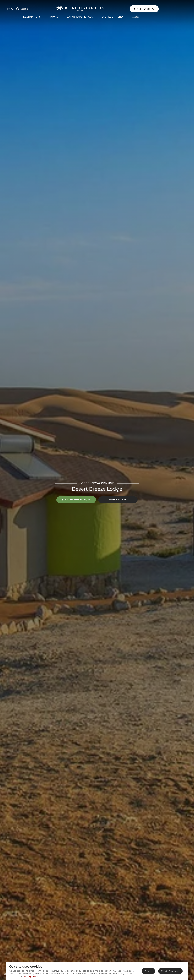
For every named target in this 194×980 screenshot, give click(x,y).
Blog (151, 17)
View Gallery (118, 500)
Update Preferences (170, 971)
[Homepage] (5, 974)
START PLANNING (176, 9)
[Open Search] (22, 9)
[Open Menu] (8, 9)
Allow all (148, 971)
